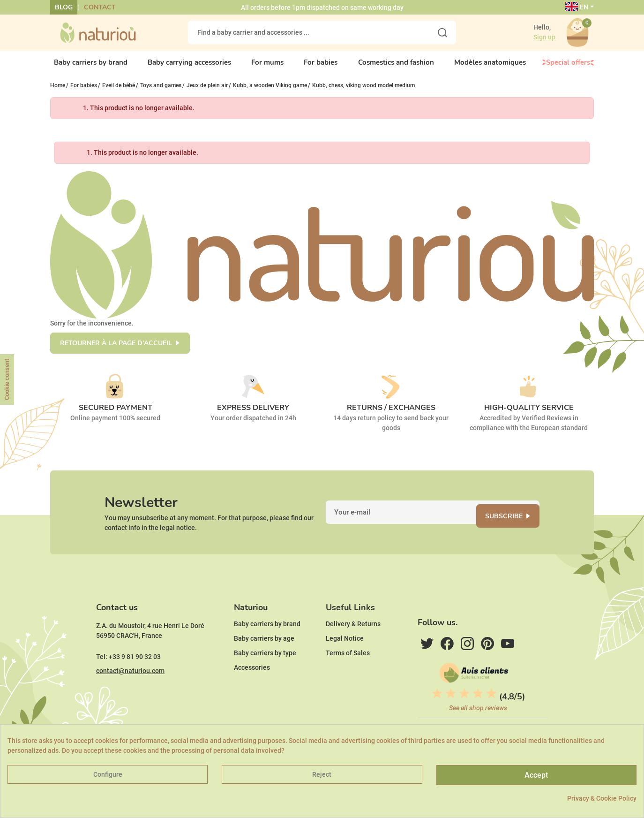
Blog (64, 7)
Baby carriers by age (264, 659)
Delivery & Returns (353, 645)
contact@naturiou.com (130, 692)
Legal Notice (345, 659)
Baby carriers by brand (267, 645)
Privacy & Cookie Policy (602, 798)
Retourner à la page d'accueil (116, 349)
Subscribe (512, 526)
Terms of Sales (348, 674)
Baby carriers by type (265, 674)
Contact (100, 7)
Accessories (252, 689)
